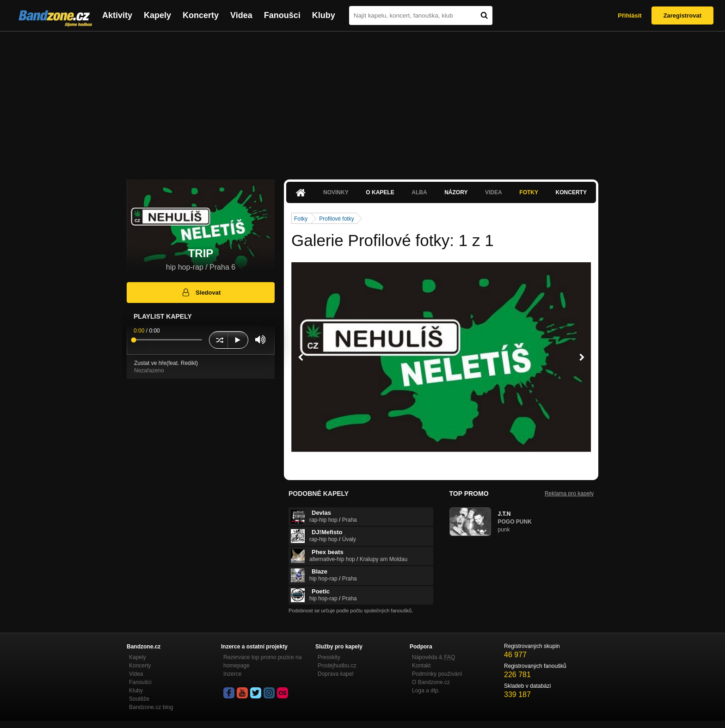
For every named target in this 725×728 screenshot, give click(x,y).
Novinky (336, 192)
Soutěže (139, 699)
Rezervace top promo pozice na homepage (262, 661)
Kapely (157, 15)
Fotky (529, 192)
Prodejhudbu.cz (337, 666)
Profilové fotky (336, 219)
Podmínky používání (437, 674)
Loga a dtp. (426, 691)
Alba (419, 192)
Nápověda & (433, 657)
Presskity (329, 657)
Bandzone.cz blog (151, 707)
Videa (241, 15)
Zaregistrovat (682, 15)
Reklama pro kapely (569, 494)
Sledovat (201, 292)
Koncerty (201, 15)
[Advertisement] (362, 101)
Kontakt (421, 666)
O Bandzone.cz (431, 682)
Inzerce (232, 674)
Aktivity (117, 15)
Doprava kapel (335, 674)
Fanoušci (282, 15)
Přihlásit (630, 15)
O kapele (380, 192)
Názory (456, 192)
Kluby (324, 15)
